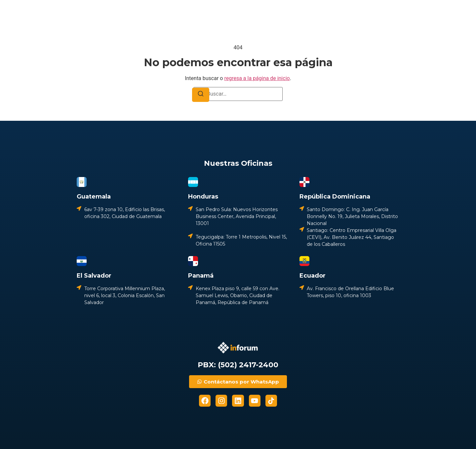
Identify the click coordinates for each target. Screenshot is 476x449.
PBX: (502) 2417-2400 (238, 365)
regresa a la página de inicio (257, 78)
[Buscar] (201, 95)
